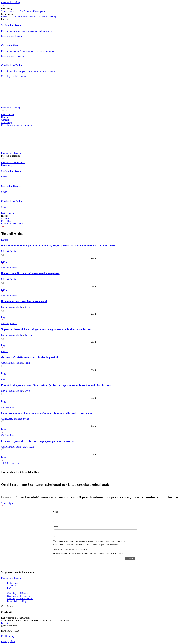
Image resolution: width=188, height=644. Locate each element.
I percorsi (6, 163)
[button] (94, 4)
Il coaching (6, 165)
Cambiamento (8, 307)
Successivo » (13, 463)
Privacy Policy (82, 549)
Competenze (7, 419)
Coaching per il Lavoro (18, 593)
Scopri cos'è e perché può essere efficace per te (23, 11)
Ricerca (28, 335)
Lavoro (5, 240)
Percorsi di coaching (17, 601)
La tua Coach (7, 213)
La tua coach (13, 583)
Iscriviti (5, 623)
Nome (56, 512)
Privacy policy (8, 641)
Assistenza (12, 586)
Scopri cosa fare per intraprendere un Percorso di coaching (29, 17)
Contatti (5, 218)
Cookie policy (8, 636)
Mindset (5, 251)
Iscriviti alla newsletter (12, 224)
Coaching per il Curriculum (20, 599)
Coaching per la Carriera (19, 596)
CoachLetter (7, 125)
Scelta (13, 251)
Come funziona (17, 163)
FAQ (9, 588)
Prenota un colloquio (23, 125)
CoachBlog (6, 221)
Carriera (5, 268)
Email (56, 527)
